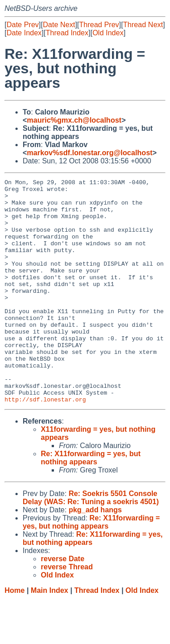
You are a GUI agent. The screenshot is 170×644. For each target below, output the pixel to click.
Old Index (108, 33)
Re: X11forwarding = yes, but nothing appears (91, 503)
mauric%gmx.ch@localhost (74, 120)
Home (15, 635)
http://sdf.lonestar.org (45, 444)
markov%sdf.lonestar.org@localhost (90, 153)
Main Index (50, 635)
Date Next (59, 25)
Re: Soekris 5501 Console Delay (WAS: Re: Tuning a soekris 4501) (91, 542)
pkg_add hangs (95, 555)
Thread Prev (99, 25)
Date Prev (22, 25)
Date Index (24, 33)
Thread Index (67, 33)
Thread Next (143, 25)
